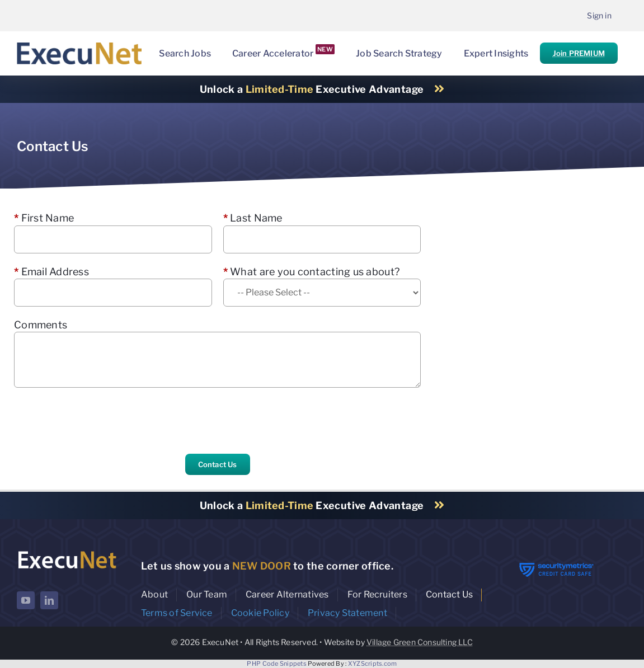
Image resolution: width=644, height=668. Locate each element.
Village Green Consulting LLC (420, 642)
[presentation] (99, 421)
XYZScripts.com (373, 664)
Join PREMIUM (579, 53)
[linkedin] (49, 600)
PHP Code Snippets (277, 664)
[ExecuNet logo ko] (67, 552)
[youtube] (26, 600)
